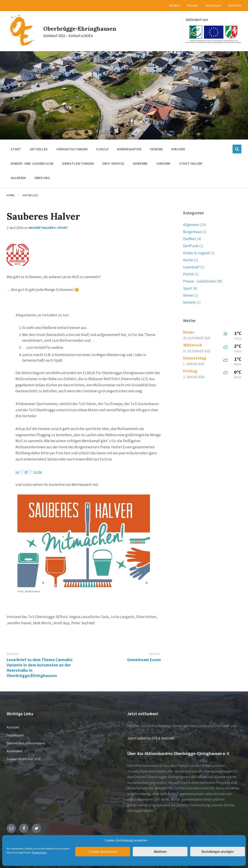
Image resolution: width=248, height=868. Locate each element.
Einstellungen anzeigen (218, 852)
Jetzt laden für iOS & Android (151, 738)
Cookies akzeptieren (103, 852)
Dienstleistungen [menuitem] (78, 163)
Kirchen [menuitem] (178, 149)
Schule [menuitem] (102, 149)
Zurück (12, 654)
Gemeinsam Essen (144, 659)
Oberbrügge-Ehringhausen (84, 28)
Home (11, 195)
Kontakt (13, 727)
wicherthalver (41, 227)
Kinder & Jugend (196, 253)
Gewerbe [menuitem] (140, 163)
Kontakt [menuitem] (193, 5)
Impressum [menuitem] (213, 5)
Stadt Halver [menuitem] (191, 163)
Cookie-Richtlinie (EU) (24, 759)
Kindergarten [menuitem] (129, 149)
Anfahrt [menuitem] (174, 5)
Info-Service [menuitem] (113, 163)
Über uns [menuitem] (42, 177)
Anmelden (14, 751)
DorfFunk (191, 246)
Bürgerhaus (192, 232)
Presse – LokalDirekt (199, 281)
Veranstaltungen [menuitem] (72, 149)
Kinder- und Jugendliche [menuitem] (32, 163)
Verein (188, 295)
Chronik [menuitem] (163, 163)
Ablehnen (160, 852)
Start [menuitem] (16, 149)
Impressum (15, 735)
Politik (188, 274)
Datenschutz (39, 852)
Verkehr (189, 302)
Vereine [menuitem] (156, 149)
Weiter (155, 654)
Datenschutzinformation (26, 743)
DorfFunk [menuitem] (235, 5)
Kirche (188, 260)
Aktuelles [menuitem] (39, 149)
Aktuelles (30, 195)
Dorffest (190, 239)
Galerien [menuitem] (18, 177)
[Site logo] (21, 44)
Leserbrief (191, 267)
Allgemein (191, 225)
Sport (63, 227)
